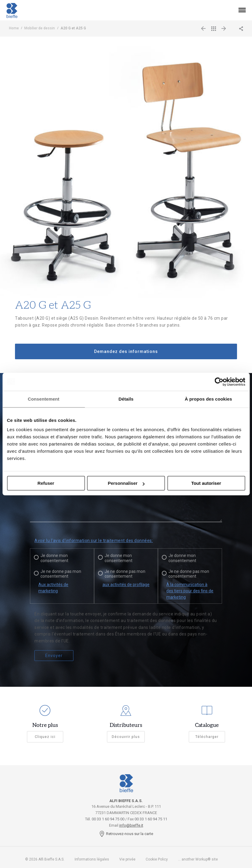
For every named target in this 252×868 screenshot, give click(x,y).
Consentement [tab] (44, 399)
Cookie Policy (157, 859)
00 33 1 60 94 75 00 (108, 819)
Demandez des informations (126, 351)
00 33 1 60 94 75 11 (151, 819)
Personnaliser (126, 483)
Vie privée (127, 859)
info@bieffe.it (131, 825)
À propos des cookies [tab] (209, 399)
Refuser (46, 483)
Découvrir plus (126, 737)
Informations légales (92, 859)
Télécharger (207, 737)
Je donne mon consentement (54, 558)
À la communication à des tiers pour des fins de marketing (190, 591)
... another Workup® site (198, 859)
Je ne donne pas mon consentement (61, 574)
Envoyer (54, 656)
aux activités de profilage (126, 585)
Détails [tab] (126, 399)
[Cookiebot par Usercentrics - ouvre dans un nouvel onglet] (219, 382)
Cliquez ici (45, 737)
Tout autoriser (206, 483)
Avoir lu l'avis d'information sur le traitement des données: (94, 541)
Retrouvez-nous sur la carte (126, 834)
